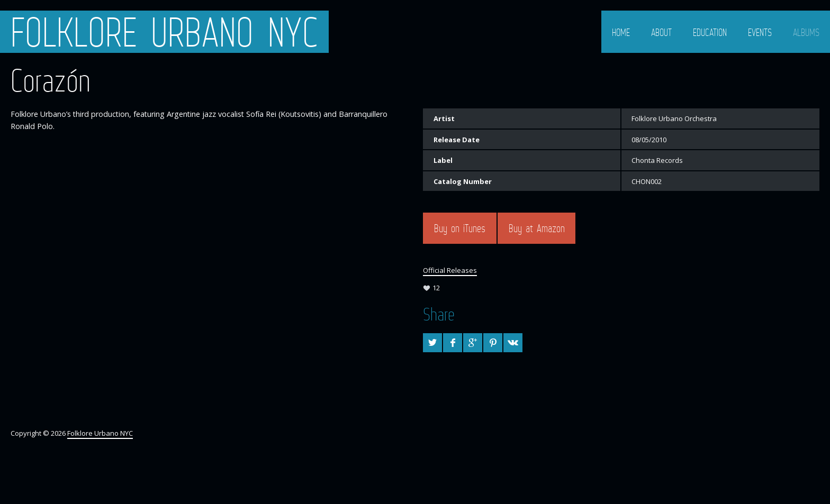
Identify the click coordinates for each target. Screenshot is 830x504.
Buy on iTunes (460, 228)
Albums (806, 32)
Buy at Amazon (537, 228)
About (661, 32)
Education (710, 32)
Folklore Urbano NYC (164, 32)
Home (621, 32)
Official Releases (450, 270)
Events (760, 32)
